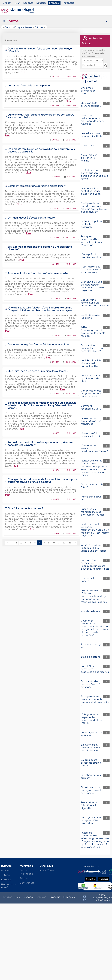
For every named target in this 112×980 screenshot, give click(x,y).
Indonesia (69, 3)
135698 (56, 534)
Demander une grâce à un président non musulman (39, 345)
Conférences (27, 883)
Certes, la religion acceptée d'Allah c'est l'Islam (91, 821)
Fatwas (10, 21)
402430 (56, 106)
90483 (56, 433)
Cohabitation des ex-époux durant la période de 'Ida (92, 394)
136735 (56, 209)
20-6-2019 (71, 394)
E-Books (6, 880)
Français (54, 3)
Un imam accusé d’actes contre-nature (31, 218)
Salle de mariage (91, 657)
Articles (5, 871)
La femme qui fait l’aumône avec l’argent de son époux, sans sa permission (41, 116)
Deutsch (41, 3)
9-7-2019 (71, 299)
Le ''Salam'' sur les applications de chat (91, 379)
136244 (56, 362)
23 (70, 543)
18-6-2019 (71, 433)
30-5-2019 (71, 534)
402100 (56, 77)
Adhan (24, 878)
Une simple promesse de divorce (88, 91)
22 (64, 543)
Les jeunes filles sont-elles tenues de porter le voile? (91, 191)
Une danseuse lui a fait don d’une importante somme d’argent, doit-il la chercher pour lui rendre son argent (40, 309)
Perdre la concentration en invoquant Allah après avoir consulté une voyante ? (41, 444)
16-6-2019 (71, 470)
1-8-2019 (71, 177)
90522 (57, 336)
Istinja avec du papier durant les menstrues (91, 421)
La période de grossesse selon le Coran (91, 763)
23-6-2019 (71, 362)
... (21, 543)
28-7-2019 (71, 238)
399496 (56, 140)
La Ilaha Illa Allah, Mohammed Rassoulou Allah (91, 363)
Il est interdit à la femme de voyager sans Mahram (91, 270)
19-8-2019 (71, 140)
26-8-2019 (71, 77)
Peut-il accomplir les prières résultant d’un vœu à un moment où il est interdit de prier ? (95, 530)
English (7, 3)
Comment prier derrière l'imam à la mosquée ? (92, 684)
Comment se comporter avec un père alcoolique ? (92, 348)
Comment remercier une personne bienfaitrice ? (37, 186)
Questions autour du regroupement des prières (91, 790)
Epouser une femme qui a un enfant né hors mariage (95, 303)
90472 (56, 499)
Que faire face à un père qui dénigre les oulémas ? (38, 371)
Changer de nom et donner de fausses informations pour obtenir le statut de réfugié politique (42, 481)
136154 (57, 299)
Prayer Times (47, 871)
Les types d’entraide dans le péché (29, 86)
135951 (56, 394)
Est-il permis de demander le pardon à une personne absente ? (40, 248)
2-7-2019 (71, 336)
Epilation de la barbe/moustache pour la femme (91, 748)
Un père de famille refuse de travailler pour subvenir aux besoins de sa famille (42, 150)
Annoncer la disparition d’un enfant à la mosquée (38, 273)
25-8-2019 (71, 106)
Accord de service (92, 866)
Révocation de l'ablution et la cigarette (89, 805)
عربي (17, 3)
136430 (56, 238)
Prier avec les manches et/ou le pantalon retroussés (93, 512)
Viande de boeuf (90, 611)
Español (28, 3)
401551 (56, 264)
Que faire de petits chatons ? (25, 508)
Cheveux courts (90, 146)
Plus (23, 72)
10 (54, 543)
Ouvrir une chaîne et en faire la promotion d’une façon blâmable (40, 50)
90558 (57, 177)
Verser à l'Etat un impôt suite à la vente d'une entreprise (94, 548)
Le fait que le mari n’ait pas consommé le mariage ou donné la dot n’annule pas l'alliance (94, 596)
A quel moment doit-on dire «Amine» (90, 158)
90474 (56, 470)
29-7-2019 (71, 209)
